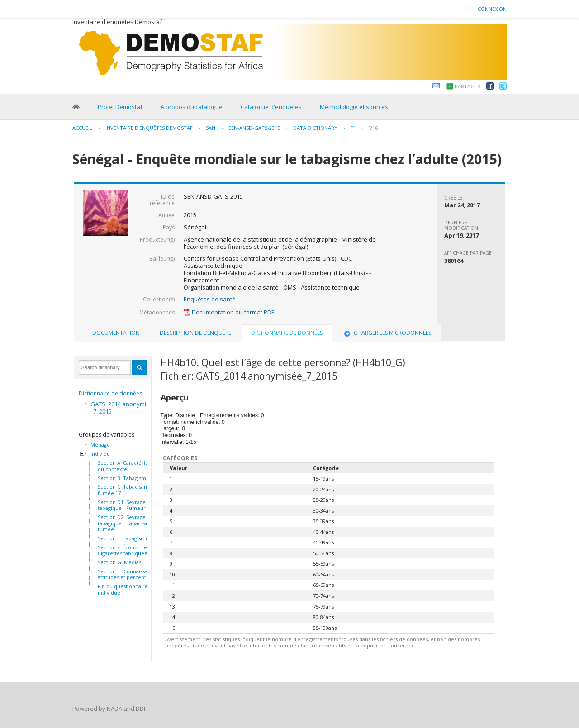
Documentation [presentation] (116, 333)
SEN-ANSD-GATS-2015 (254, 128)
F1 (353, 128)
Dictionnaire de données (110, 393)
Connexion (492, 9)
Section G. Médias (119, 562)
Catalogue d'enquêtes (271, 107)
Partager (467, 86)
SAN (211, 128)
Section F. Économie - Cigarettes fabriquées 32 (127, 550)
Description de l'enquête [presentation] (195, 333)
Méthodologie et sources (354, 107)
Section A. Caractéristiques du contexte (130, 466)
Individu (100, 454)
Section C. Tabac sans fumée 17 (123, 490)
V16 (373, 128)
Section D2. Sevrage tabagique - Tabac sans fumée (125, 523)
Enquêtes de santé (210, 299)
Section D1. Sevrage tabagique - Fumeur (122, 505)
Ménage (100, 445)
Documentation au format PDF (229, 312)
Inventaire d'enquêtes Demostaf (149, 128)
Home (76, 107)
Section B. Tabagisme (123, 478)
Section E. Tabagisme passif (131, 538)
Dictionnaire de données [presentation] (287, 333)
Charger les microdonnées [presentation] (387, 333)
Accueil (82, 128)
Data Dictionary (315, 128)
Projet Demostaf (120, 107)
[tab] (116, 333)
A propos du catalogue (192, 107)
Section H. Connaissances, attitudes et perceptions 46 (130, 574)
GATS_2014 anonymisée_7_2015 (123, 408)
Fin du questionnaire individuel (123, 589)
